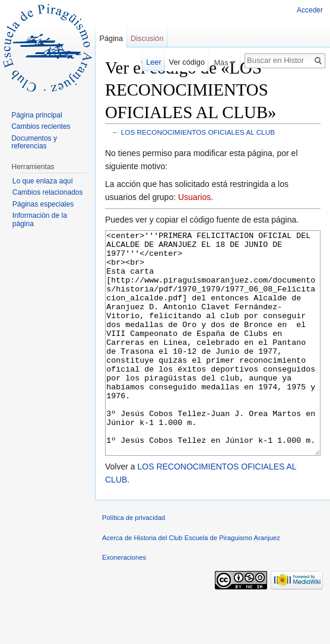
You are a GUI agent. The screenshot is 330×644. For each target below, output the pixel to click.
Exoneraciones (124, 602)
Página (111, 38)
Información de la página (40, 220)
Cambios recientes (41, 126)
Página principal (37, 115)
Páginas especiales (43, 204)
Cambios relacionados (48, 192)
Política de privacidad (134, 562)
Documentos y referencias (34, 142)
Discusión (147, 38)
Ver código (187, 62)
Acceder (310, 10)
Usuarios (194, 197)
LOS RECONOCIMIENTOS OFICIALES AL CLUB (198, 132)
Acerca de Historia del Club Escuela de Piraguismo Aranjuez (191, 582)
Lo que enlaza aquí (43, 181)
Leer (154, 62)
